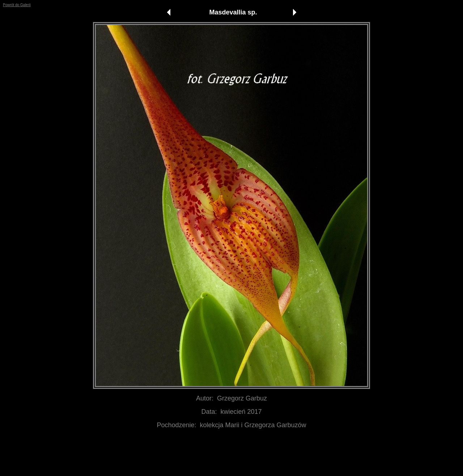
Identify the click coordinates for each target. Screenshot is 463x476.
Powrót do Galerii (17, 5)
